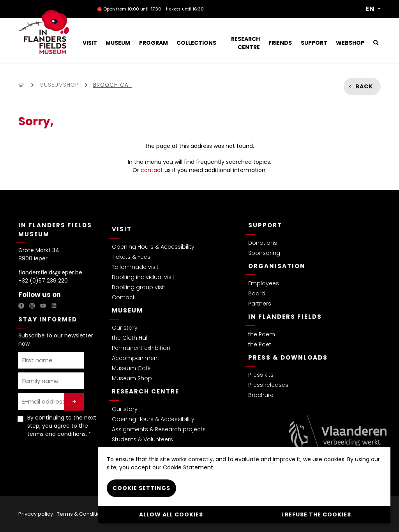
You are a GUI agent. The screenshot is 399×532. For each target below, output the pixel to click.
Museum (127, 310)
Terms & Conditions (82, 514)
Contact (123, 297)
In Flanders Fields (285, 317)
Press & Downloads (288, 357)
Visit (122, 229)
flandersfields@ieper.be (50, 272)
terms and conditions (56, 434)
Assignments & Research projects (159, 429)
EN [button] (371, 9)
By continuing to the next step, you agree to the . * (62, 426)
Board (257, 293)
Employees (264, 283)
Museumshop (59, 85)
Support (265, 225)
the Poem (262, 334)
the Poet (260, 344)
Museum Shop (132, 378)
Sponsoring (264, 253)
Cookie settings (141, 488)
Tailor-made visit (135, 267)
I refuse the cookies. (317, 514)
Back (364, 86)
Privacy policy (36, 514)
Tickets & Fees (131, 257)
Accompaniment (136, 358)
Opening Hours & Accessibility (153, 247)
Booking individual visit (143, 277)
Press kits (261, 375)
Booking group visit (139, 287)
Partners (260, 304)
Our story (125, 328)
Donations (263, 243)
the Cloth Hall (130, 338)
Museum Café (131, 368)
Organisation (277, 266)
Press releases (268, 385)
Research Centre (146, 391)
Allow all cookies (171, 514)
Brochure (261, 395)
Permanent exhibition (141, 348)
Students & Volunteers (142, 439)
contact (152, 170)
